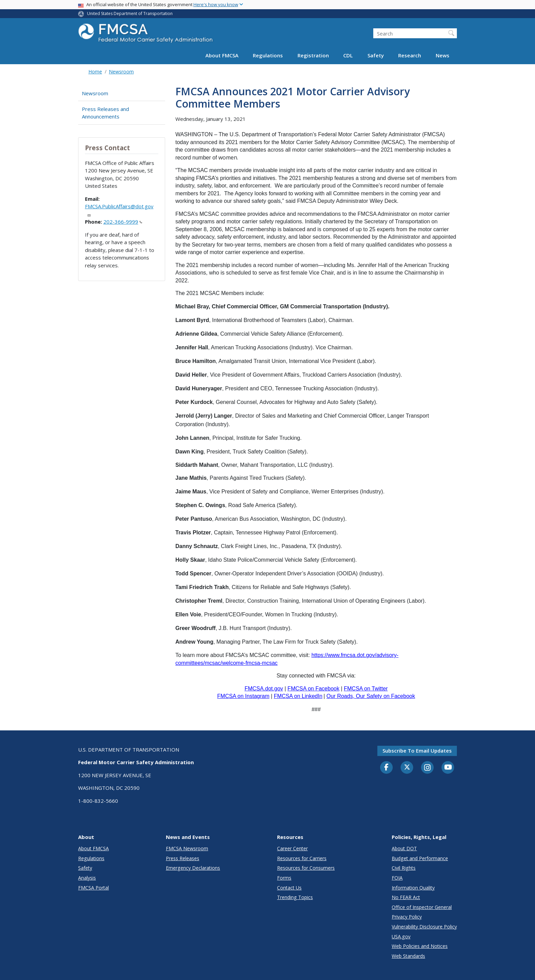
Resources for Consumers (306, 868)
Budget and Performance (420, 858)
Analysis (87, 878)
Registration (313, 55)
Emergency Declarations (193, 868)
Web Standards (408, 956)
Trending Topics (295, 897)
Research (410, 55)
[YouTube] (448, 768)
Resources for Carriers (302, 858)
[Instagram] (428, 768)
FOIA (397, 878)
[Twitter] (407, 767)
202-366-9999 (123, 222)
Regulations (268, 55)
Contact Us (289, 888)
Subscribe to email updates (417, 751)
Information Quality (413, 888)
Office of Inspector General (422, 907)
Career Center (292, 848)
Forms (284, 878)
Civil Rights (404, 868)
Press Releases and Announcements (105, 113)
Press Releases (183, 858)
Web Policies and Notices (420, 946)
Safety (376, 55)
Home (95, 72)
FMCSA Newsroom (187, 848)
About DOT (404, 848)
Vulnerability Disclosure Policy (424, 927)
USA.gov (401, 936)
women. (229, 157)
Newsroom (121, 72)
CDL (348, 55)
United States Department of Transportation (130, 13)
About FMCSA (222, 55)
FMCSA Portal (93, 888)
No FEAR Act (406, 897)
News (443, 55)
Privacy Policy (407, 917)
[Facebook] (387, 768)
